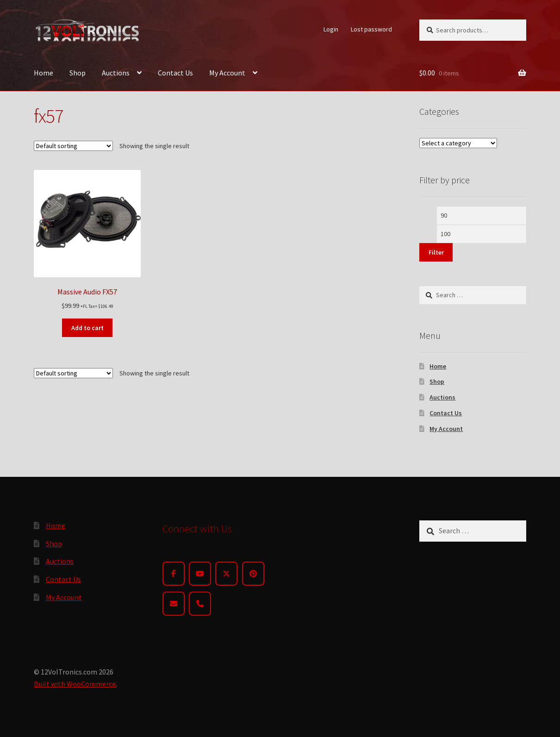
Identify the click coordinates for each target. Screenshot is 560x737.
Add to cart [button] (87, 328)
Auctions (116, 73)
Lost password (371, 29)
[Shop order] (73, 146)
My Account (227, 73)
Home (44, 73)
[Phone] (200, 604)
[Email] (174, 604)
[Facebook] (174, 574)
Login (331, 29)
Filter (436, 252)
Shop (78, 73)
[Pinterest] (253, 574)
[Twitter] (226, 574)
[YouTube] (200, 574)
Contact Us (175, 73)
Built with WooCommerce (75, 684)
